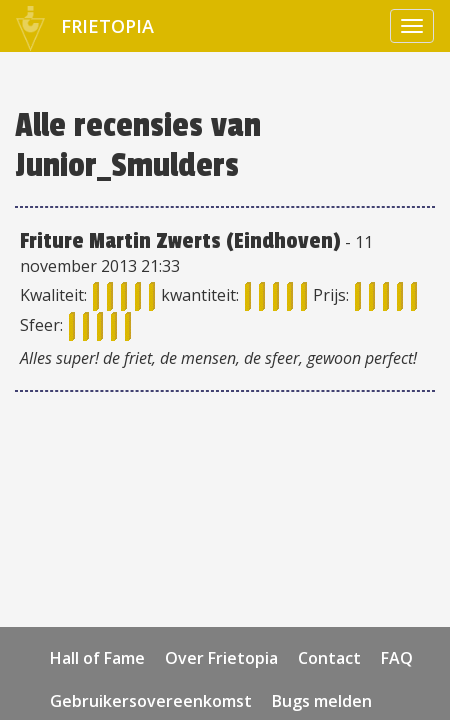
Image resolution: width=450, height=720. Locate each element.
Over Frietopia (221, 658)
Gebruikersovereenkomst (151, 701)
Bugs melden (322, 701)
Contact (329, 658)
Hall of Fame (97, 658)
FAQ (397, 658)
